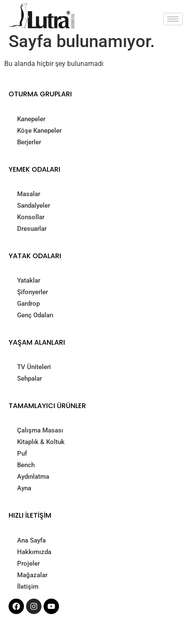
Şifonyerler (32, 292)
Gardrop (28, 304)
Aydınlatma (33, 477)
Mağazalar (32, 575)
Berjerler (29, 142)
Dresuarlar (32, 229)
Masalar (29, 194)
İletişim (28, 587)
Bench (26, 465)
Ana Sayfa (31, 540)
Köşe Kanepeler (39, 131)
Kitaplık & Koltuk (41, 442)
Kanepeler (31, 119)
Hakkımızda (34, 552)
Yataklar (29, 280)
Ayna (24, 488)
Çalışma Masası (40, 430)
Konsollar (31, 217)
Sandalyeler (34, 206)
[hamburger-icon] (173, 19)
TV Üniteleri (34, 367)
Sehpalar (30, 379)
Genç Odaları (35, 315)
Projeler (28, 563)
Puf (22, 453)
